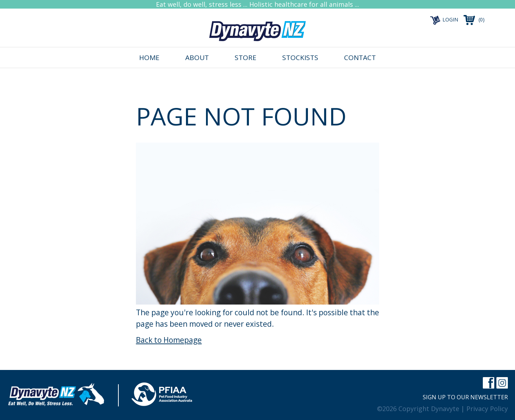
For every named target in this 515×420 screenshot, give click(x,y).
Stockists (300, 58)
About (197, 58)
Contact (360, 58)
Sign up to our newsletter (465, 397)
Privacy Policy (487, 409)
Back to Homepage (169, 340)
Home (149, 58)
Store (246, 58)
